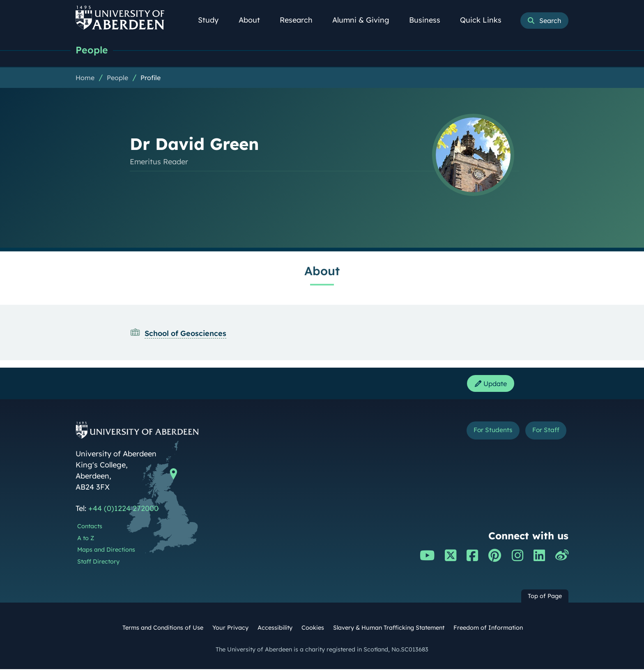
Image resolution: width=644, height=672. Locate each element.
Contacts (90, 529)
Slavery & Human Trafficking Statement (389, 631)
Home (85, 78)
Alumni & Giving (365, 20)
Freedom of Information (488, 631)
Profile (151, 78)
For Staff (542, 434)
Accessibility (275, 631)
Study (213, 20)
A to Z (86, 541)
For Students (482, 434)
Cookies (313, 631)
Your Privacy (230, 631)
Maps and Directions (106, 552)
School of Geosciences (185, 334)
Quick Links (485, 20)
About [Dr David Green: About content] (322, 272)
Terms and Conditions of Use (163, 631)
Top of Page (545, 599)
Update (488, 385)
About (254, 20)
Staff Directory (98, 564)
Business (429, 20)
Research (301, 20)
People (93, 50)
